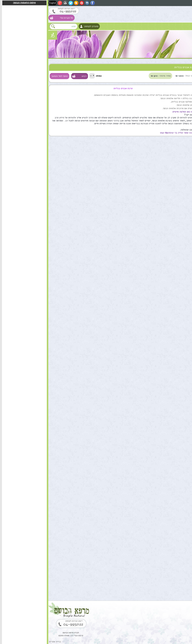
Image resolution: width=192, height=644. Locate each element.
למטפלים (185, 116)
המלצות (186, 135)
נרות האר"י (184, 128)
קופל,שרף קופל (169, 539)
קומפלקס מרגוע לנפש (166, 253)
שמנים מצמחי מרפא (181, 79)
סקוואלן (173, 476)
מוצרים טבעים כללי (180, 91)
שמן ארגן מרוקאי (168, 222)
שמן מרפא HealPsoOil (171, 382)
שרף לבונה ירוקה (168, 571)
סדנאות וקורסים (182, 110)
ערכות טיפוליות (182, 97)
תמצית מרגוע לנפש (167, 285)
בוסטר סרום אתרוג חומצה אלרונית (167, 509)
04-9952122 (17, 11)
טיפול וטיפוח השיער (180, 85)
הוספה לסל (178, 212)
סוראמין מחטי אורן (167, 444)
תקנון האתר (184, 141)
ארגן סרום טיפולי (168, 317)
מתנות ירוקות (183, 122)
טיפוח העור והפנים (181, 73)
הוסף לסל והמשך (11, 76)
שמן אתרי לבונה (169, 412)
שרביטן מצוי (170, 349)
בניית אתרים (7, 642)
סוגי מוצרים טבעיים (172, 66)
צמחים (186, 104)
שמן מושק (172, 190)
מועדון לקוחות (43, 26)
